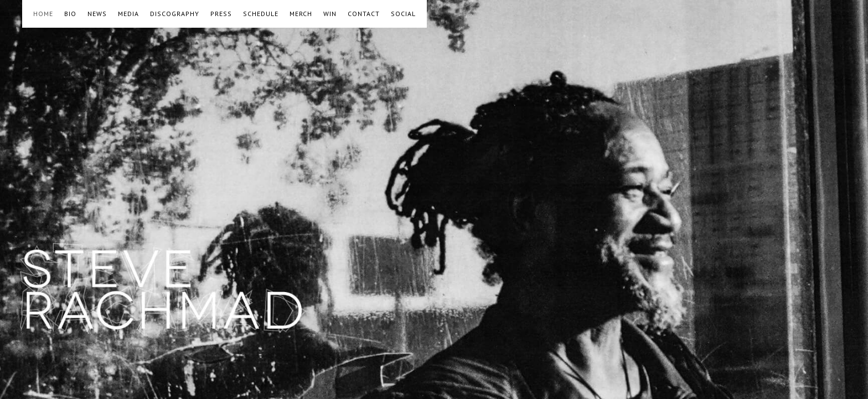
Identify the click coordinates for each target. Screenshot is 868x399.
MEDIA (128, 14)
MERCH (301, 14)
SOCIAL (403, 14)
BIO (70, 14)
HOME (43, 14)
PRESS (221, 14)
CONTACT (364, 14)
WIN (330, 14)
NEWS (97, 14)
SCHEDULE (261, 14)
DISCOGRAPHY (175, 14)
